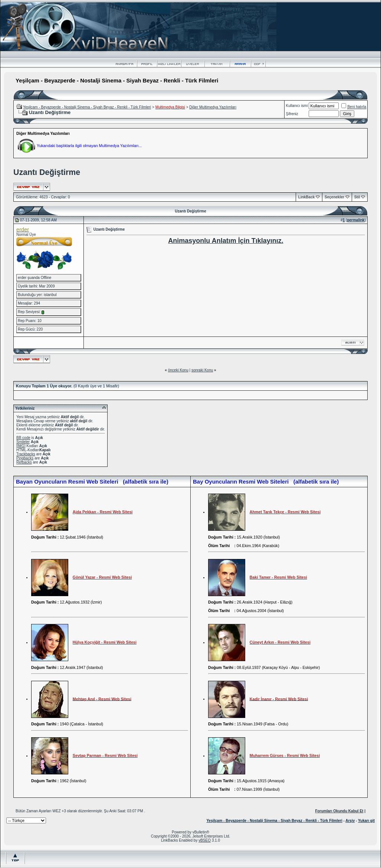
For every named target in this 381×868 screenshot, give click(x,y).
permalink (356, 220)
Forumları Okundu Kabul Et (339, 811)
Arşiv (350, 821)
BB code (23, 438)
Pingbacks (25, 458)
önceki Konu (178, 370)
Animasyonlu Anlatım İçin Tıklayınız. (226, 241)
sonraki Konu (202, 370)
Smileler (23, 442)
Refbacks (24, 462)
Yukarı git (366, 821)
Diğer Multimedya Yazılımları (213, 107)
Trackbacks (26, 454)
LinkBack (306, 197)
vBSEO (205, 840)
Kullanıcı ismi (297, 106)
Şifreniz (292, 114)
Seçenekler (334, 197)
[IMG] (21, 446)
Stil (357, 197)
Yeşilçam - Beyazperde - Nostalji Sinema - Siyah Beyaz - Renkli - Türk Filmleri (87, 107)
